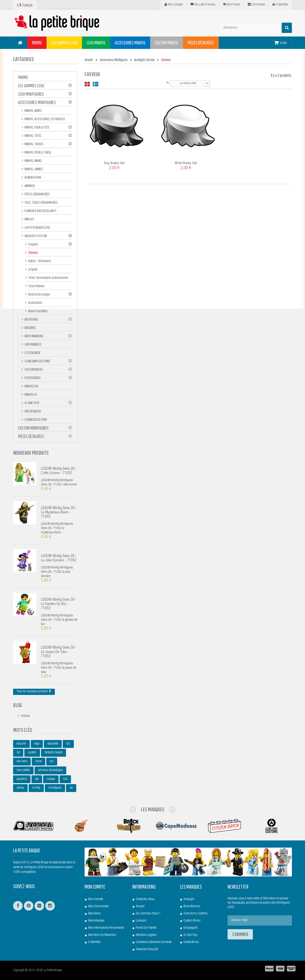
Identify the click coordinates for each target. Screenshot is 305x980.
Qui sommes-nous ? (148, 914)
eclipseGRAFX (32, 378)
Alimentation (33, 177)
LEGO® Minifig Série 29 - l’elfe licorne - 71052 (59, 471)
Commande (256, 5)
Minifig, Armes (33, 110)
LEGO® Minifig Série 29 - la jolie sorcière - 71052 (59, 558)
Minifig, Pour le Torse (38, 152)
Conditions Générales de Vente (154, 942)
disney (20, 788)
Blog (18, 705)
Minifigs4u (31, 386)
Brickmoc (30, 328)
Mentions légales (146, 935)
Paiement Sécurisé (147, 949)
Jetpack (33, 269)
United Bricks (33, 411)
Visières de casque (39, 294)
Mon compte (174, 5)
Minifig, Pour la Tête (37, 127)
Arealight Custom (36, 236)
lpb (37, 779)
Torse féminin (36, 286)
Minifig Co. (31, 394)
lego (37, 744)
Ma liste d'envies (203, 5)
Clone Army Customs (37, 361)
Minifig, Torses (34, 144)
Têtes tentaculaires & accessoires (48, 277)
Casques (33, 244)
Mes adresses (96, 921)
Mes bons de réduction (102, 935)
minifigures (55, 788)
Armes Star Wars (38, 311)
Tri (168, 83)
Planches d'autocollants (40, 211)
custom (32, 753)
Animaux (29, 186)
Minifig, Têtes (33, 136)
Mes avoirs (94, 914)
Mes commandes (98, 907)
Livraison (141, 921)
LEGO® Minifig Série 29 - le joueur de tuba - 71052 (59, 652)
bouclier (21, 744)
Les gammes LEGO (31, 86)
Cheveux (33, 252)
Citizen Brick (32, 353)
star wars (22, 761)
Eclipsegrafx (191, 928)
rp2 (68, 744)
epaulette (53, 744)
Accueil (140, 907)
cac (65, 779)
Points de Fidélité (146, 928)
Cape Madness (33, 344)
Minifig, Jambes (34, 169)
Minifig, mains (33, 161)
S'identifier (280, 5)
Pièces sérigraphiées (37, 194)
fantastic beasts (53, 753)
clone (38, 761)
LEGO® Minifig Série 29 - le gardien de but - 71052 (59, 604)
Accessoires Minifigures (37, 102)
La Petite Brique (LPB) (37, 227)
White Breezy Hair (186, 163)
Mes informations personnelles (106, 928)
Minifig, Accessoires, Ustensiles (45, 119)
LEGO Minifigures (31, 94)
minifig (36, 788)
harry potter (23, 770)
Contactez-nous (145, 899)
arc (52, 761)
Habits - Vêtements (39, 261)
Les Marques (153, 809)
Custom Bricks (33, 369)
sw (71, 788)
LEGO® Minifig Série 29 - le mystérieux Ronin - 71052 (59, 513)
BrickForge (31, 319)
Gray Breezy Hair (114, 163)
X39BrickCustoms (36, 419)
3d (18, 753)
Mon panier (231, 5)
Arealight (189, 899)
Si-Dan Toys (32, 403)
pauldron (22, 779)
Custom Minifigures (33, 428)
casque (51, 779)
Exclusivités (35, 302)
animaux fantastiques (50, 770)
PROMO (23, 77)
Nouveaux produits (31, 453)
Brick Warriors (34, 336)
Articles (25, 716)
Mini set (29, 219)
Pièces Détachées (31, 436)
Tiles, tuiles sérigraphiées (41, 202)
